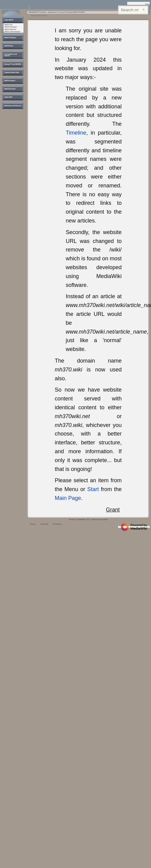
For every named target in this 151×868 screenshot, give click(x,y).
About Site (44, 524)
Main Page (68, 498)
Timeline (76, 133)
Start (93, 489)
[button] (9, 20)
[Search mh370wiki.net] (133, 10)
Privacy (33, 524)
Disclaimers (58, 524)
